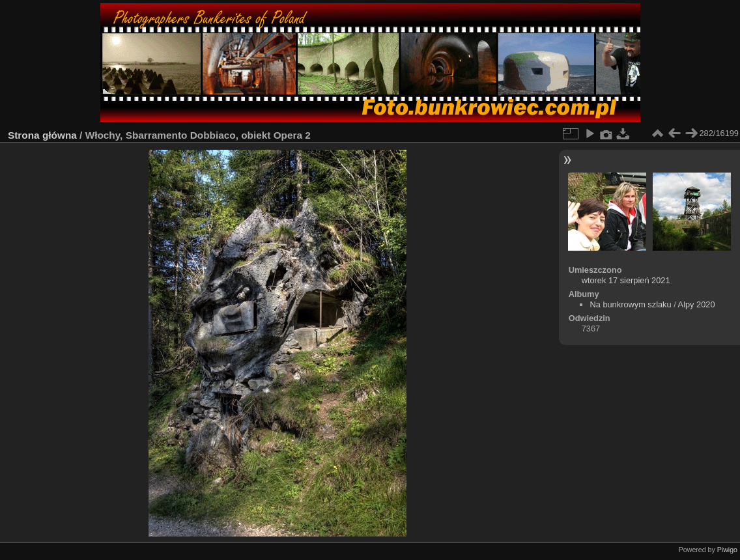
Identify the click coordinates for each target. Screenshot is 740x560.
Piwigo (727, 550)
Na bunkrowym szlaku (630, 304)
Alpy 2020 (697, 304)
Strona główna (42, 135)
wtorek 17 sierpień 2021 (626, 280)
